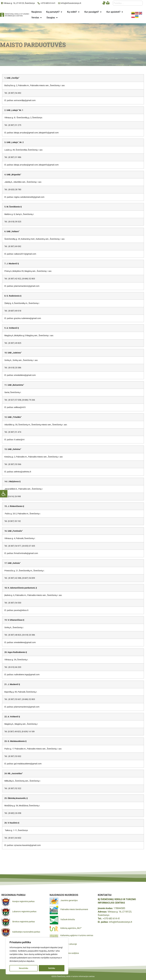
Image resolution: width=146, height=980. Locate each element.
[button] (4, 494)
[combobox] (128, 3)
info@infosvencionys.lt (121, 922)
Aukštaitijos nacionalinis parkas (26, 932)
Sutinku (52, 968)
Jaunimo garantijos (69, 900)
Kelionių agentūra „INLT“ (71, 928)
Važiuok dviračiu (68, 919)
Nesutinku (24, 968)
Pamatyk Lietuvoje (69, 944)
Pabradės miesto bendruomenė (74, 909)
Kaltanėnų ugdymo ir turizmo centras (77, 935)
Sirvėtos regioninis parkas (24, 922)
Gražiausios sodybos (70, 953)
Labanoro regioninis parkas (24, 911)
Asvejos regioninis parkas (23, 901)
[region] (37, 956)
